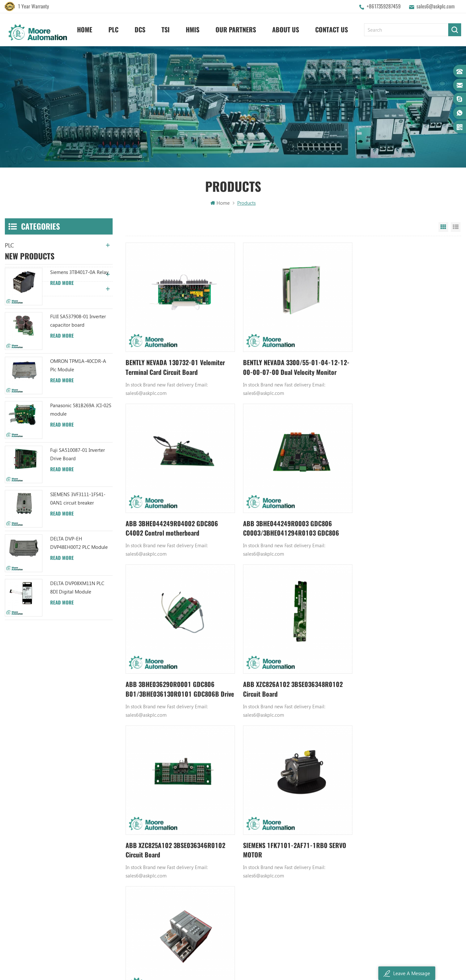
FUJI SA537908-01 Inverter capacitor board (78, 380)
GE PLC (282, 794)
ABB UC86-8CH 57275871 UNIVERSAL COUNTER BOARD (228, 816)
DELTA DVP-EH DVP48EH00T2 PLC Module (79, 602)
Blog (138, 838)
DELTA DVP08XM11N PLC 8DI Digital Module (77, 646)
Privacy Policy (147, 882)
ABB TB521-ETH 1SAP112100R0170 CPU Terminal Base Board (399, 675)
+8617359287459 (384, 6)
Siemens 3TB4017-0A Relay (79, 331)
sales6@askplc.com (436, 6)
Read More (62, 342)
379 (308, 723)
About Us (286, 29)
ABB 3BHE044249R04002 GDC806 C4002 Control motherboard (397, 363)
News (139, 816)
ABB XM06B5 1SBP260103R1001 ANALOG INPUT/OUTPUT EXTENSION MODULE (228, 838)
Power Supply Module (297, 838)
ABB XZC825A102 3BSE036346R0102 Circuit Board (177, 675)
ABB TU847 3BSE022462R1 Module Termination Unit (228, 805)
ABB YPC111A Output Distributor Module (228, 849)
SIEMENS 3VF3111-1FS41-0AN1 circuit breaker (78, 558)
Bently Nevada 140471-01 (302, 849)
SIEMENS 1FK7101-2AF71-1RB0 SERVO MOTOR (290, 675)
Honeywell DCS (291, 805)
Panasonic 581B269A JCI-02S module (81, 469)
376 (266, 723)
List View (456, 228)
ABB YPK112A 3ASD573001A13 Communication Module (228, 794)
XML (137, 871)
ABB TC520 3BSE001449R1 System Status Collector (228, 882)
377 (279, 723)
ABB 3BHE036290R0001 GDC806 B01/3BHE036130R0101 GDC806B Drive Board (285, 519)
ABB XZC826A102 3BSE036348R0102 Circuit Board (401, 519)
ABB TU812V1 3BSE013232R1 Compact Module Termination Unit (228, 860)
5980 (344, 723)
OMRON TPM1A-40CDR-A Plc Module (78, 424)
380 (320, 723)
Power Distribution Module (303, 882)
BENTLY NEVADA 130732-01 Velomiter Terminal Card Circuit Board (176, 363)
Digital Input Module (296, 827)
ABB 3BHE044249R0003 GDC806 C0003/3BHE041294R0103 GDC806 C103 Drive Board (174, 519)
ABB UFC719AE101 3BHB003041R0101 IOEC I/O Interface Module (228, 827)
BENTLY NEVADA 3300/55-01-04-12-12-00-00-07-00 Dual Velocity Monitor (290, 363)
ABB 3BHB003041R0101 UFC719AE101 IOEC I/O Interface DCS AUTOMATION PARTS (228, 871)
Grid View (443, 228)
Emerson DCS (288, 816)
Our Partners (236, 29)
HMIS (193, 29)
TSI (166, 29)
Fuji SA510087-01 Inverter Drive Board (78, 513)
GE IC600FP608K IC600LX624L (306, 871)
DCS (140, 29)
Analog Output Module (299, 893)
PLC (113, 29)
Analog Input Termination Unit (306, 860)
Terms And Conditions (156, 849)
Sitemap (142, 860)
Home (85, 29)
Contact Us (332, 29)
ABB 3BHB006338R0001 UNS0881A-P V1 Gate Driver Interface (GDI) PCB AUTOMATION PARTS (228, 893)
